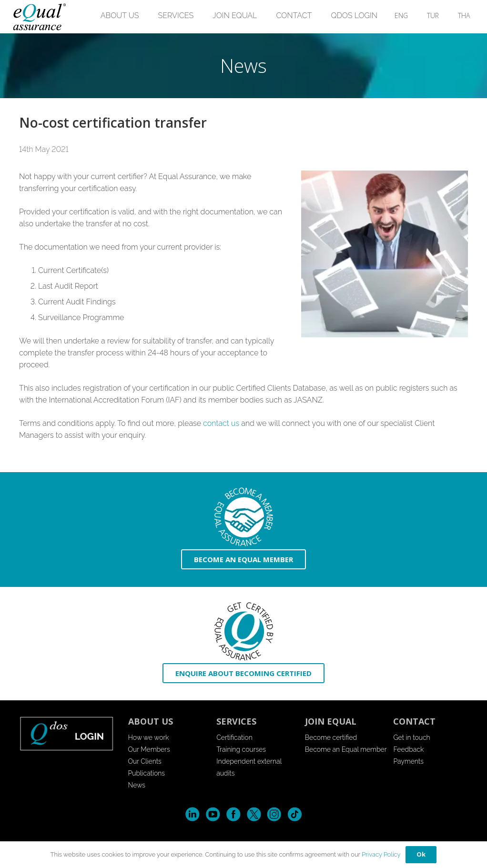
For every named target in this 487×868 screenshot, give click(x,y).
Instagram (274, 814)
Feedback (408, 749)
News (137, 785)
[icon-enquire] (243, 631)
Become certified (331, 737)
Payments (408, 761)
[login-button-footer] (67, 733)
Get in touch (411, 737)
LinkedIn (192, 814)
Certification (234, 737)
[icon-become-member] (243, 517)
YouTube (213, 814)
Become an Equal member (346, 749)
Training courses (241, 749)
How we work (149, 737)
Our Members (149, 749)
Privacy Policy (381, 854)
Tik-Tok (295, 814)
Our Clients (145, 761)
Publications (147, 773)
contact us (221, 423)
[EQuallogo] (39, 17)
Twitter (254, 814)
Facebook (233, 814)
